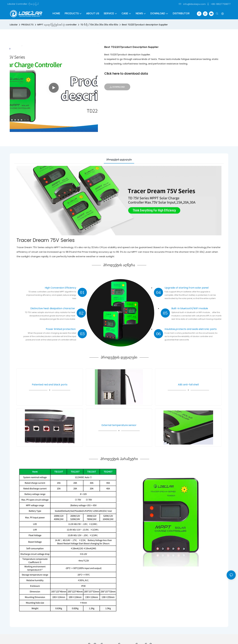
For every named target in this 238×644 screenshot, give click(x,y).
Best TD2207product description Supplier (145, 25)
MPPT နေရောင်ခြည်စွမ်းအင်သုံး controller (57, 25)
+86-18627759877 (219, 4)
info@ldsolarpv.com (192, 4)
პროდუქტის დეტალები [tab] (119, 160)
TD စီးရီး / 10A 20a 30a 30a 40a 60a (99, 25)
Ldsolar (14, 25)
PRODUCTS (27, 25)
